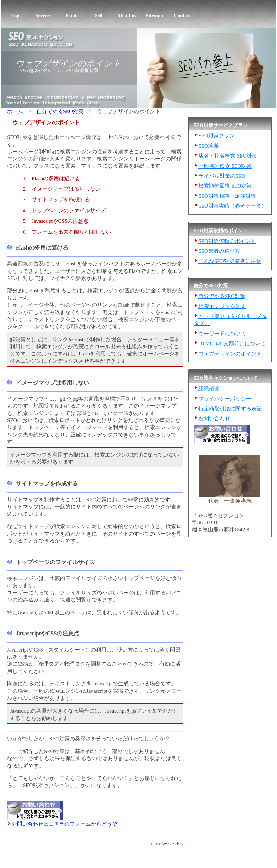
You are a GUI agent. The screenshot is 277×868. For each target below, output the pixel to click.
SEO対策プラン (217, 136)
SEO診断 (209, 146)
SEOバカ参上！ (106, 863)
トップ (11, 856)
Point (71, 16)
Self (99, 16)
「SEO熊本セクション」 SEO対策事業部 (57, 70)
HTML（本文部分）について (232, 343)
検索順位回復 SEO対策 (225, 186)
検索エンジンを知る (222, 306)
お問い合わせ (214, 418)
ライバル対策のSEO (222, 176)
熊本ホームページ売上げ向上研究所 (206, 863)
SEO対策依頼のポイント (227, 241)
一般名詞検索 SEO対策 (225, 166)
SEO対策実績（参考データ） (232, 206)
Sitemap (155, 16)
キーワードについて (222, 334)
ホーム (15, 111)
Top (15, 16)
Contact (182, 16)
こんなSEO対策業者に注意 (230, 261)
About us (127, 16)
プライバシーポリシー (225, 399)
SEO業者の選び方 (219, 251)
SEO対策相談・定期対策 (227, 196)
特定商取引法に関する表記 (230, 409)
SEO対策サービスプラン (44, 856)
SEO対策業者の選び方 (92, 856)
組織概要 (209, 389)
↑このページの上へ (167, 844)
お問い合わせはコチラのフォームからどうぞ (64, 824)
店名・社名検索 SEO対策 (228, 156)
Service (43, 16)
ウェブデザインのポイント (68, 63)
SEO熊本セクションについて (186, 856)
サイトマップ (230, 856)
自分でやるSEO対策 (60, 111)
